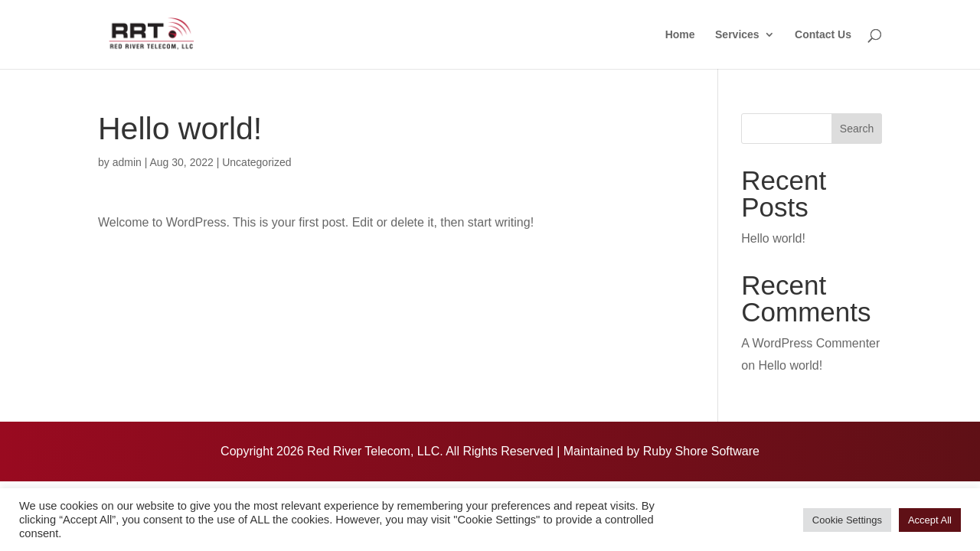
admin (127, 162)
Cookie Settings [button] (847, 520)
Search (857, 129)
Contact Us (823, 35)
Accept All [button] (930, 520)
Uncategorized (256, 162)
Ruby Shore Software (701, 451)
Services (737, 35)
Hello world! (773, 238)
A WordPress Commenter (810, 343)
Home (680, 35)
